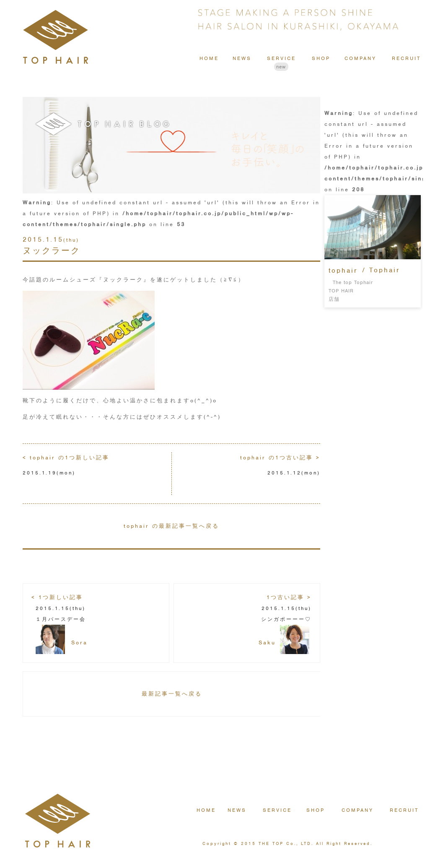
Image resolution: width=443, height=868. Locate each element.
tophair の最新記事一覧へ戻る (171, 526)
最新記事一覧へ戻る (172, 694)
